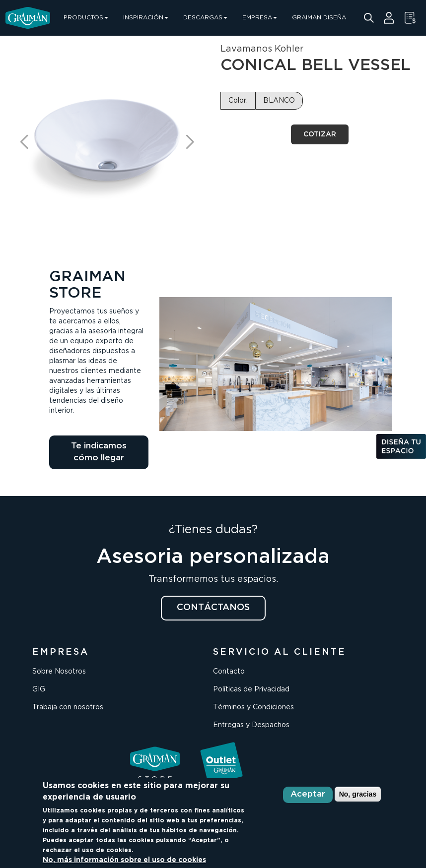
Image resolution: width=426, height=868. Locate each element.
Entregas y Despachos (251, 725)
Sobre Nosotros (59, 672)
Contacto (229, 672)
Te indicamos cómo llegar (99, 452)
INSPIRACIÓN (146, 18)
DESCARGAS (205, 18)
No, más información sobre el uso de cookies (124, 860)
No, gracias (358, 794)
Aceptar (308, 794)
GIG (39, 689)
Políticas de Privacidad (251, 689)
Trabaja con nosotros (68, 707)
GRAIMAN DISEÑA (319, 18)
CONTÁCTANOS (213, 608)
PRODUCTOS (86, 18)
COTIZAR (320, 134)
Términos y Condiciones (253, 707)
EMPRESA (260, 18)
